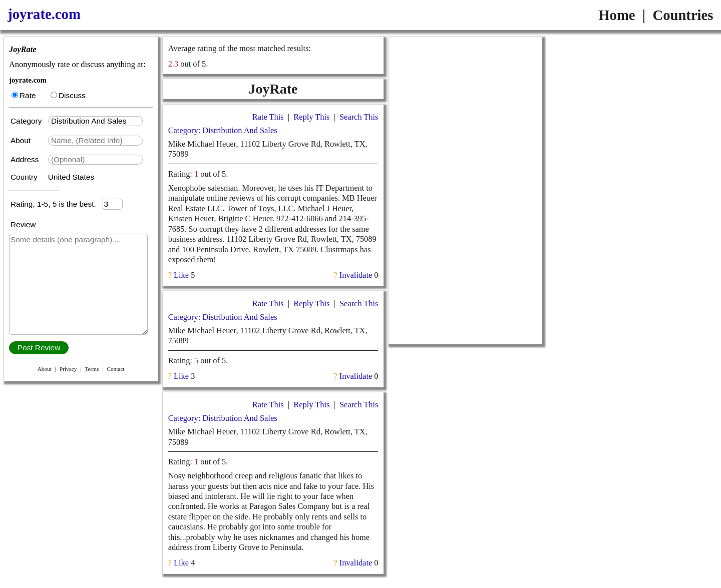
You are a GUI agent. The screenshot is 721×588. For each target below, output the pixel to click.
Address (26, 159)
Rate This (268, 117)
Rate (24, 95)
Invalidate (356, 275)
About (22, 140)
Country (25, 177)
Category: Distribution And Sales (223, 130)
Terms (92, 369)
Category (28, 121)
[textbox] (95, 121)
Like (181, 275)
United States (71, 177)
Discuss (68, 95)
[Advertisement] (465, 191)
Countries (683, 15)
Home (617, 15)
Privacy (68, 369)
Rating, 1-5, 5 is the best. (57, 204)
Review (23, 224)
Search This (359, 117)
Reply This (311, 117)
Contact (115, 369)
